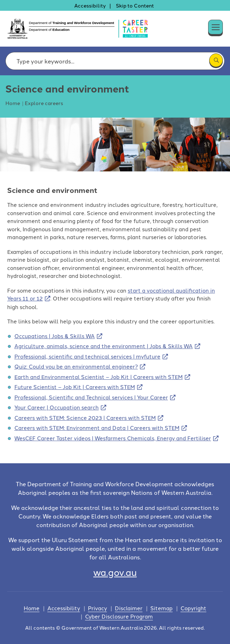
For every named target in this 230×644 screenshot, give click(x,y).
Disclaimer (129, 608)
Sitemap (161, 608)
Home (32, 608)
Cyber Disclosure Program (119, 616)
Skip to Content (135, 5)
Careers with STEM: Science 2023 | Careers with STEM (85, 418)
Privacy (97, 608)
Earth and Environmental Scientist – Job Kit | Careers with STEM (98, 377)
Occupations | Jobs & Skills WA (55, 336)
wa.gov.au (115, 572)
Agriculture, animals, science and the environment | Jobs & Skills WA (104, 346)
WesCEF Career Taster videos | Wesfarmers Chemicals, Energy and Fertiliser (113, 438)
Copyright (193, 608)
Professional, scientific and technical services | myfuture (87, 356)
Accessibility (90, 5)
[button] (223, 25)
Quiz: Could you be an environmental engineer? (76, 366)
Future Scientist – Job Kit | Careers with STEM (75, 387)
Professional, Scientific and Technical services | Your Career (91, 397)
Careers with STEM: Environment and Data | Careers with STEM (97, 428)
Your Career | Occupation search (57, 407)
